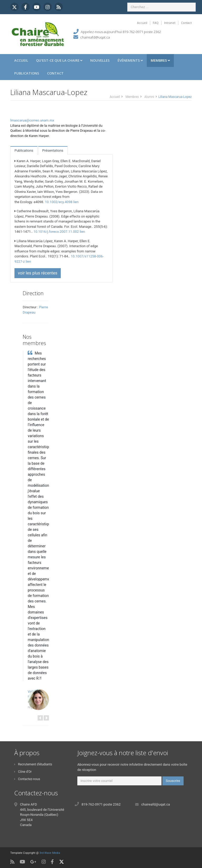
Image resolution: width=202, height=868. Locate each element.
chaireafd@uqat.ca (95, 37)
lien (76, 202)
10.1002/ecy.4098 (59, 202)
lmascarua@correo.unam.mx (32, 120)
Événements (130, 60)
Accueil (142, 23)
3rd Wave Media (50, 853)
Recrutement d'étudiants (33, 764)
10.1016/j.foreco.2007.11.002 (56, 232)
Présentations (53, 150)
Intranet (170, 23)
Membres (160, 60)
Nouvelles (100, 60)
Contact (186, 23)
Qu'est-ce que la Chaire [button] (59, 60)
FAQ (156, 23)
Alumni (149, 97)
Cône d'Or (23, 772)
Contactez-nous (27, 779)
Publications (27, 73)
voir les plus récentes (38, 273)
